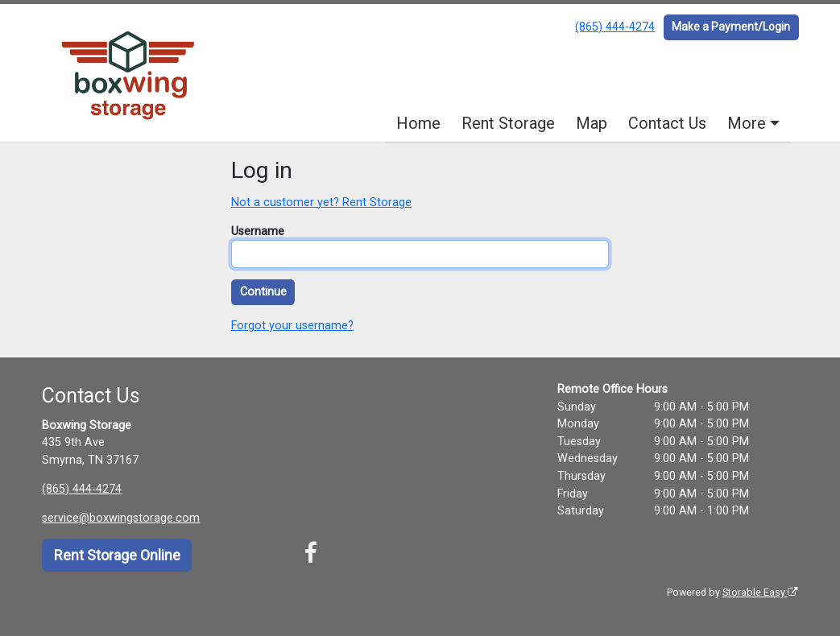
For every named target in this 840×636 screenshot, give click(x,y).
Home (418, 123)
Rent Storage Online (117, 555)
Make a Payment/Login (731, 27)
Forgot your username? (292, 326)
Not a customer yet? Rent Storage (321, 202)
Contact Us (667, 123)
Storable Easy (760, 592)
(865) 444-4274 (615, 27)
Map (592, 123)
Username (258, 231)
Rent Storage (508, 123)
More (747, 123)
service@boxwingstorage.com (121, 518)
